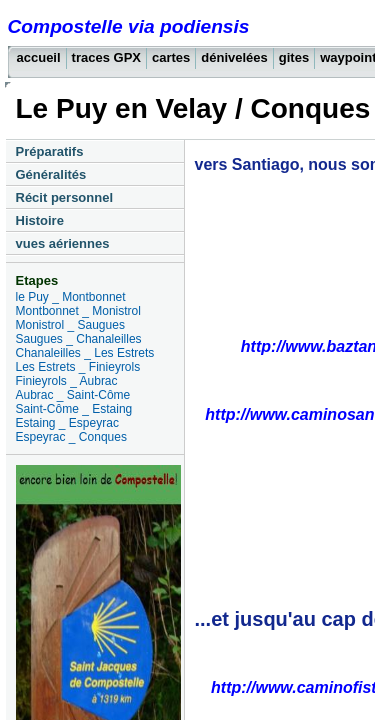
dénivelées (234, 57)
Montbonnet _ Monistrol (78, 311)
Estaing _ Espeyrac (67, 423)
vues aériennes (63, 243)
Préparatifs (50, 151)
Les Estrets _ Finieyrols (78, 367)
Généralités (51, 174)
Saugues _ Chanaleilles (79, 339)
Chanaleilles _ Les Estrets (85, 353)
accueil (39, 57)
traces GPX (106, 57)
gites (294, 57)
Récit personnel (65, 197)
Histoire (40, 220)
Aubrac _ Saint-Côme (73, 395)
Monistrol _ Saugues (70, 325)
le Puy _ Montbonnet (71, 297)
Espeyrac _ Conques (71, 437)
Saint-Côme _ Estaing (74, 409)
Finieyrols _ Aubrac (67, 381)
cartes (171, 57)
